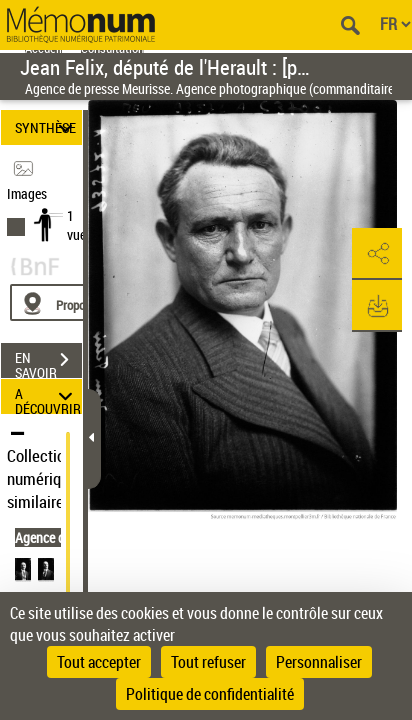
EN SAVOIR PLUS (48, 362)
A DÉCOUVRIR (48, 396)
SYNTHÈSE (47, 127)
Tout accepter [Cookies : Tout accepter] (99, 662)
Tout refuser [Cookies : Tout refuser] (208, 662)
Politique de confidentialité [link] (210, 694)
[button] (377, 254)
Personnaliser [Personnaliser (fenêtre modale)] (319, 662)
